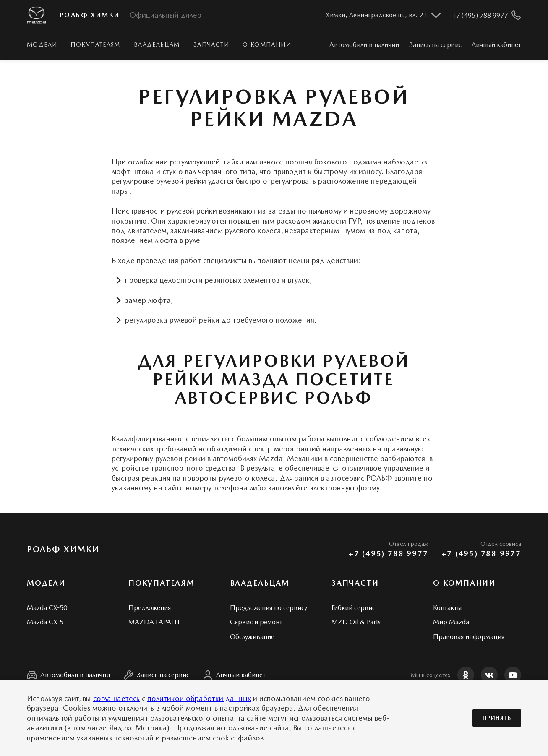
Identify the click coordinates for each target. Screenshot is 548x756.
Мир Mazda (451, 622)
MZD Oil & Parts (356, 622)
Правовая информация (469, 637)
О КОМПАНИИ (267, 44)
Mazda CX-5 (45, 622)
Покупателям (95, 44)
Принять (497, 718)
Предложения (150, 608)
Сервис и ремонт (256, 622)
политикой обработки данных (199, 698)
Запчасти (211, 44)
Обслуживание (252, 637)
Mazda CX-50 (47, 608)
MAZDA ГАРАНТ (154, 622)
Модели (42, 44)
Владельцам (157, 44)
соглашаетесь (116, 698)
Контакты (447, 608)
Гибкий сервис (353, 608)
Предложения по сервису (269, 608)
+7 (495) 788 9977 (389, 554)
